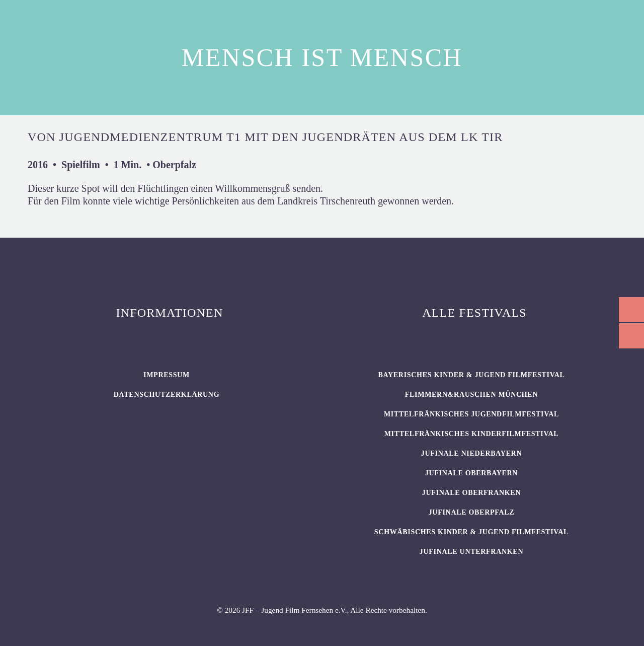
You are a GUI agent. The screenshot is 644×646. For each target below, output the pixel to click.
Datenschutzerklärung (167, 394)
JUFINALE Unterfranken (471, 552)
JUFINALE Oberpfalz (472, 512)
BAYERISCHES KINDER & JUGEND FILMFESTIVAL (471, 375)
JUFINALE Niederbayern (472, 453)
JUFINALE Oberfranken (471, 493)
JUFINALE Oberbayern (471, 473)
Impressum (167, 375)
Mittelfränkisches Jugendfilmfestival (471, 414)
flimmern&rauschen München (471, 394)
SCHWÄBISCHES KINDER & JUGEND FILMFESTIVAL (471, 532)
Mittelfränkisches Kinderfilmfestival (472, 434)
